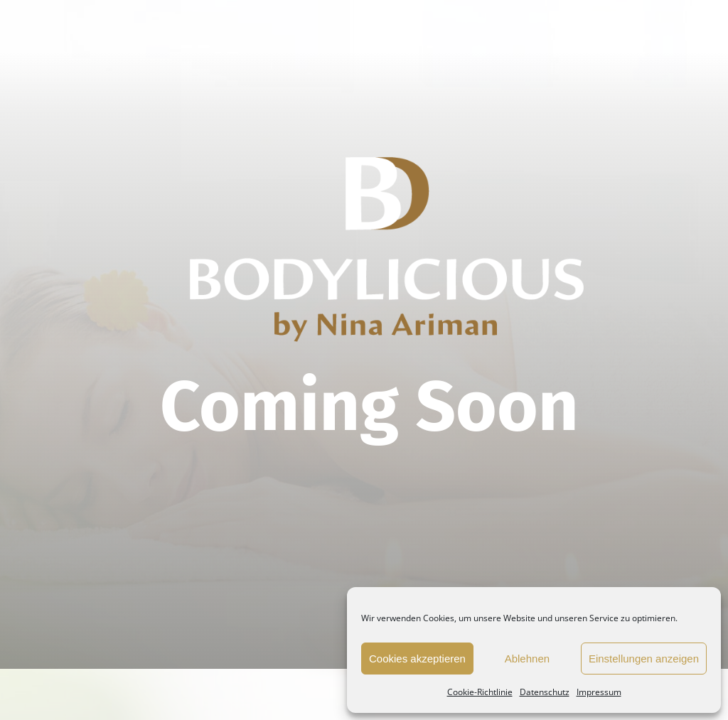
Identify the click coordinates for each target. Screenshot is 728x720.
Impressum (599, 692)
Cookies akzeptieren (417, 659)
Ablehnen (527, 659)
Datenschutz (545, 692)
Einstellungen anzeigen (644, 659)
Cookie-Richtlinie (480, 692)
